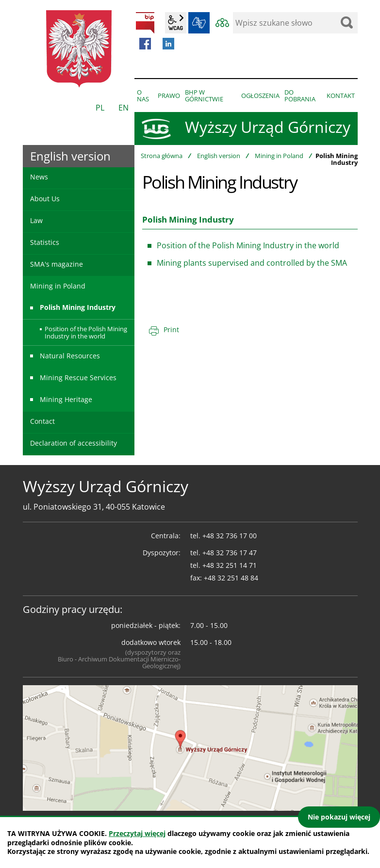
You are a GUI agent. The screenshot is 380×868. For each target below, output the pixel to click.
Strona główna (162, 156)
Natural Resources (70, 356)
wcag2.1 (176, 23)
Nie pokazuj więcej (339, 817)
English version (219, 156)
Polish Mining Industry (78, 307)
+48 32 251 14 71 (230, 565)
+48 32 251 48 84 (231, 578)
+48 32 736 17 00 (230, 536)
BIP (145, 23)
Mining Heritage (66, 399)
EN (124, 108)
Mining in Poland (279, 156)
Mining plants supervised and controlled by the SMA (252, 263)
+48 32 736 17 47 (230, 553)
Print (171, 330)
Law (36, 220)
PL (100, 108)
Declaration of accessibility (74, 443)
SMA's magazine (57, 264)
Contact (42, 421)
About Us (45, 199)
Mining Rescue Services (78, 378)
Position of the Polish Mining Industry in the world (248, 245)
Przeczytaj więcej (137, 833)
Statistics (45, 242)
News (39, 177)
